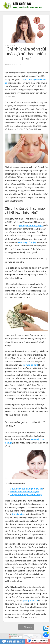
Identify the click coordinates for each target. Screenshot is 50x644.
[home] (23, 6)
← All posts (26, 627)
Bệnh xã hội (10, 45)
